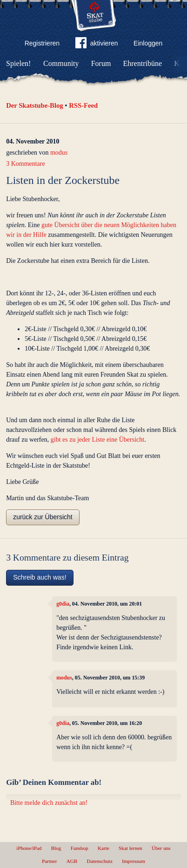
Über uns (161, 848)
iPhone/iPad (29, 848)
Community (61, 63)
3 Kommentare (26, 164)
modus (59, 153)
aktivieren (97, 45)
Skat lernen (130, 848)
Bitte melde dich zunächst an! (49, 803)
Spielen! (18, 63)
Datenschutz (100, 861)
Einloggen (148, 43)
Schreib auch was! (40, 577)
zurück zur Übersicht (43, 517)
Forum (101, 63)
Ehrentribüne (143, 63)
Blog (56, 848)
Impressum (134, 861)
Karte (104, 848)
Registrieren (42, 43)
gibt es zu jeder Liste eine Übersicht (97, 440)
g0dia (63, 604)
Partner (49, 861)
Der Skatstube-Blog (35, 105)
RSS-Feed (83, 105)
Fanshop (80, 848)
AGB (72, 861)
